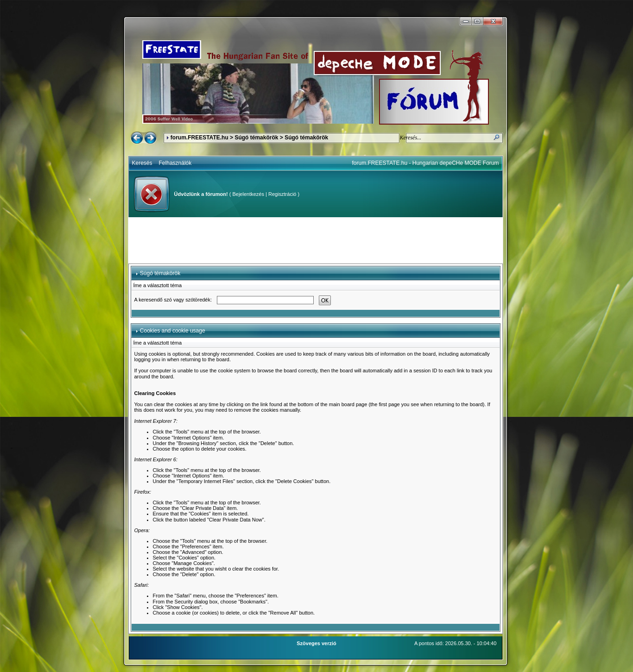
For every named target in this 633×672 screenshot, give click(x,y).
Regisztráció (282, 194)
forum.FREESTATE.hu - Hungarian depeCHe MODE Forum (426, 163)
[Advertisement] (316, 240)
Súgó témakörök (256, 138)
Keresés (142, 163)
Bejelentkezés (248, 194)
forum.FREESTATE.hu (199, 138)
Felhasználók (175, 163)
